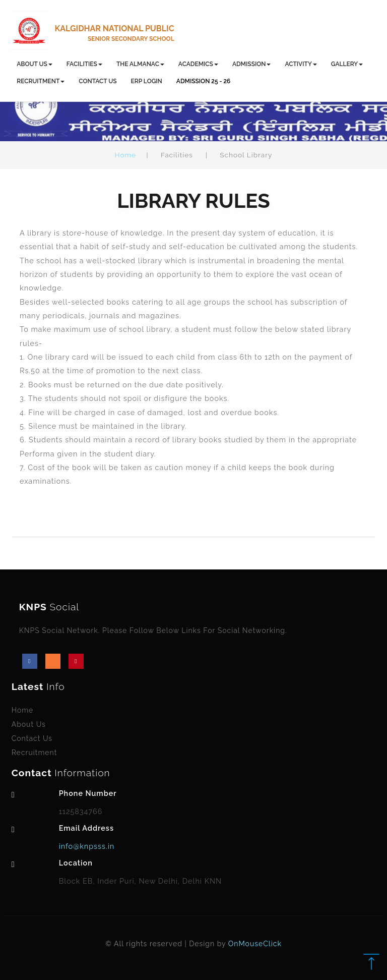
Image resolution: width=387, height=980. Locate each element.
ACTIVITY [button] (301, 64)
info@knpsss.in (87, 846)
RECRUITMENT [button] (41, 81)
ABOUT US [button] (35, 64)
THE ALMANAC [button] (140, 64)
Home (125, 155)
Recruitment (35, 753)
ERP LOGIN (147, 81)
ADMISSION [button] (252, 64)
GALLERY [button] (347, 64)
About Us (29, 724)
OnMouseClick (255, 944)
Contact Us (32, 738)
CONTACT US (98, 81)
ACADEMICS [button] (198, 64)
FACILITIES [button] (84, 64)
